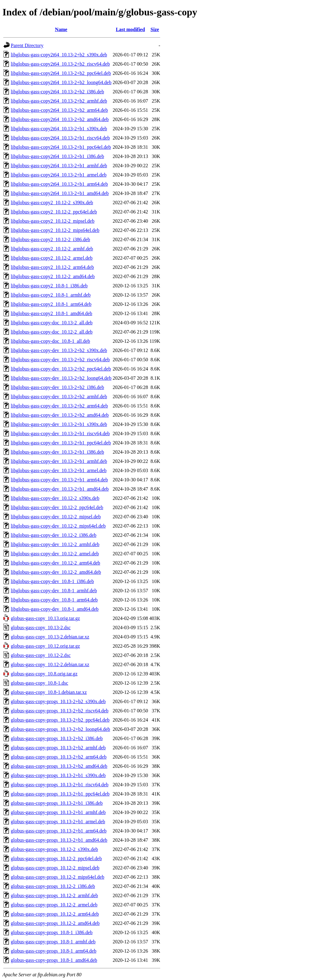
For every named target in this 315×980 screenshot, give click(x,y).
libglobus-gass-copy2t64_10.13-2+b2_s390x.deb (59, 55)
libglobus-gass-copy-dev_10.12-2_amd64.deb (56, 572)
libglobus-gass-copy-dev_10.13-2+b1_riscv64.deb (60, 433)
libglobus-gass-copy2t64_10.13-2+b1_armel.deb (59, 175)
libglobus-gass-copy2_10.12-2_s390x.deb (52, 202)
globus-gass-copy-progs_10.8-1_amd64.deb (54, 960)
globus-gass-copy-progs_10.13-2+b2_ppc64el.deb (60, 720)
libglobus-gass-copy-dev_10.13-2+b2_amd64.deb (60, 415)
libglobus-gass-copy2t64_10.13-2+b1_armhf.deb (59, 166)
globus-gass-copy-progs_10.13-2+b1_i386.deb (57, 803)
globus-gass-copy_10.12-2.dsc (41, 655)
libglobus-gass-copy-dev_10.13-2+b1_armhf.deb (59, 461)
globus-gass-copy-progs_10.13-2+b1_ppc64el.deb (60, 794)
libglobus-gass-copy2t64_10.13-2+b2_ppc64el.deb (61, 73)
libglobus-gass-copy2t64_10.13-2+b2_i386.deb (57, 92)
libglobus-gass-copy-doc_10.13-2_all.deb (52, 323)
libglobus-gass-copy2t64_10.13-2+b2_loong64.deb (61, 82)
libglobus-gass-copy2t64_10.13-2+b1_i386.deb (57, 156)
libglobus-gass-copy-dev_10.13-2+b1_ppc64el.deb (61, 443)
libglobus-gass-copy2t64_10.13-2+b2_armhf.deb (59, 101)
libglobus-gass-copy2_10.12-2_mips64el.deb (55, 230)
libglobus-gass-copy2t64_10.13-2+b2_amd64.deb (60, 119)
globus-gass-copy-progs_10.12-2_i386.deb (53, 886)
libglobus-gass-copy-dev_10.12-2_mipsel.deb (56, 517)
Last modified (130, 29)
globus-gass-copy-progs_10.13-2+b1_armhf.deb (58, 812)
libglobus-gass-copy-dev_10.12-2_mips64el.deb (58, 526)
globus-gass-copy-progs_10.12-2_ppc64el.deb (56, 859)
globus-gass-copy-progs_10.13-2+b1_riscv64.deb (60, 785)
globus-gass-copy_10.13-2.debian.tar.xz (50, 637)
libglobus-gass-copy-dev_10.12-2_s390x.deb (55, 498)
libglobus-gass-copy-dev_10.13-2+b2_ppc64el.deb (61, 369)
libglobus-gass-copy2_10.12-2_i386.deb (50, 239)
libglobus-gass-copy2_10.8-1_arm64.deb (51, 304)
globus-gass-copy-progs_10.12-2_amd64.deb (55, 923)
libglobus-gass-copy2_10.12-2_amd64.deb (53, 276)
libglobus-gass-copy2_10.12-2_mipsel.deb (53, 221)
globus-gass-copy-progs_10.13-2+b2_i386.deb (57, 738)
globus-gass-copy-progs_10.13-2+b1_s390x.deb (58, 775)
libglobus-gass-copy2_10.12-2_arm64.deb (52, 267)
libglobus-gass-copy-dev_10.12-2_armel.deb (55, 554)
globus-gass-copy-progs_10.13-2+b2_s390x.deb (58, 701)
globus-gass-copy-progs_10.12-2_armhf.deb (54, 895)
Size (155, 29)
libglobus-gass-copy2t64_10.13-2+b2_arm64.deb (59, 110)
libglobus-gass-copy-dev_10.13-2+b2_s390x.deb (59, 350)
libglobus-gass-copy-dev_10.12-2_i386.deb (54, 535)
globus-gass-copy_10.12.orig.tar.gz (45, 646)
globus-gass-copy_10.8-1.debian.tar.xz (49, 692)
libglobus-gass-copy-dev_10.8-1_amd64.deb (55, 609)
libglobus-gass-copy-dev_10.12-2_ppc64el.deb (57, 507)
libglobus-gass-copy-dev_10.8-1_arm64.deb (54, 600)
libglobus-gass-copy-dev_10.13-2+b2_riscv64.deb (60, 360)
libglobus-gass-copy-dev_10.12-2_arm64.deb (56, 563)
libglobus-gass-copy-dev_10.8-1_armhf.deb (54, 591)
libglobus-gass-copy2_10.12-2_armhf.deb (52, 249)
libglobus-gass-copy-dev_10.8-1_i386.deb (52, 581)
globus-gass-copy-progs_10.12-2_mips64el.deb (58, 877)
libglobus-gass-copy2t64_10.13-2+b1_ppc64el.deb (61, 147)
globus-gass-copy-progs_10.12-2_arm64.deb (55, 914)
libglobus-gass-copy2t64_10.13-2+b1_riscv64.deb (60, 138)
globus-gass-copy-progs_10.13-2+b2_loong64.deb (60, 729)
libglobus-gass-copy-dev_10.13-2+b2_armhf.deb (59, 397)
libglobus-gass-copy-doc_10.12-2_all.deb (52, 332)
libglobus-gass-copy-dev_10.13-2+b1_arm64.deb (59, 480)
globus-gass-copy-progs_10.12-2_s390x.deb (54, 849)
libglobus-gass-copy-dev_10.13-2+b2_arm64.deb (59, 406)
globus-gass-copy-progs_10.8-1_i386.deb (52, 932)
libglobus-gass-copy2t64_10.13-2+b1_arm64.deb (59, 184)
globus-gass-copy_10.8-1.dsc (40, 683)
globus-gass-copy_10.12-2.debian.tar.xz (50, 664)
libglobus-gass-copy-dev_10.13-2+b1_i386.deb (57, 452)
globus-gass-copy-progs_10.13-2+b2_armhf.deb (58, 748)
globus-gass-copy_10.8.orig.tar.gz (44, 674)
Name (61, 29)
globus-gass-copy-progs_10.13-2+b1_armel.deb (58, 822)
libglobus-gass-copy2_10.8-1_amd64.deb (52, 313)
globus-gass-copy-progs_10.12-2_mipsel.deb (55, 868)
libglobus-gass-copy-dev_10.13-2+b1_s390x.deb (59, 424)
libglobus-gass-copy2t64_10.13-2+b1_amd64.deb (60, 193)
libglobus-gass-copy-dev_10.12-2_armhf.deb (55, 544)
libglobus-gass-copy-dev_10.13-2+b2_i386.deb (57, 387)
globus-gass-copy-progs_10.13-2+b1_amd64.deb (59, 840)
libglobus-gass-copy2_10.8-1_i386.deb (49, 286)
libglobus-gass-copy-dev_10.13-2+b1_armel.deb (59, 470)
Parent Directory (27, 45)
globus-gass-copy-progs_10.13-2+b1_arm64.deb (59, 831)
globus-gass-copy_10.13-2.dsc (41, 628)
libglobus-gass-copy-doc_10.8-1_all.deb (50, 341)
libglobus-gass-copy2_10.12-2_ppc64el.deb (54, 212)
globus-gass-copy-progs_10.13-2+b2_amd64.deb (59, 766)
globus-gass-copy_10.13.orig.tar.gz (45, 618)
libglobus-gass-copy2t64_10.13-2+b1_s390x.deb (59, 129)
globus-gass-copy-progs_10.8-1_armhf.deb (53, 942)
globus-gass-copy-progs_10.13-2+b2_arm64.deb (59, 757)
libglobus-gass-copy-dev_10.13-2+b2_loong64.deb (61, 378)
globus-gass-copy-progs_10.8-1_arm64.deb (54, 951)
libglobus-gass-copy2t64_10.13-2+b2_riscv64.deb (60, 64)
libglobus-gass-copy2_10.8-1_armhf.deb (51, 295)
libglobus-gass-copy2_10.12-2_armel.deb (52, 258)
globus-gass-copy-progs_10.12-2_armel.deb (54, 905)
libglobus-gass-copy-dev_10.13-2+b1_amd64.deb (60, 489)
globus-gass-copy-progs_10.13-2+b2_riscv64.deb (60, 711)
